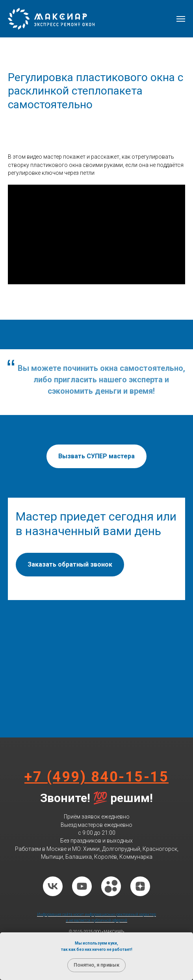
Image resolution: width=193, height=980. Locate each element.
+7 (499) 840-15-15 (96, 777)
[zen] (140, 886)
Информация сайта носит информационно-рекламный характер (96, 914)
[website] (111, 886)
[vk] (53, 886)
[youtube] (82, 886)
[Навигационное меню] (181, 19)
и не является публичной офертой (96, 920)
